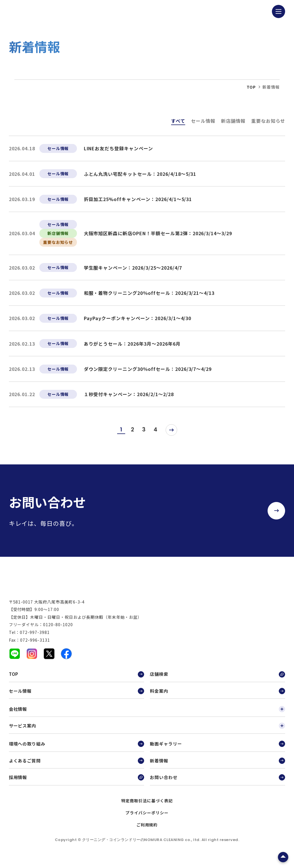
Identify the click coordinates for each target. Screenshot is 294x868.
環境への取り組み (77, 749)
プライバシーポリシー (147, 818)
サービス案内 (147, 731)
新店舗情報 (233, 121)
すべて (178, 121)
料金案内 (217, 696)
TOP (77, 679)
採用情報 (77, 782)
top (251, 87)
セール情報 (203, 121)
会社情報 (147, 714)
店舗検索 (217, 679)
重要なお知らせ (268, 121)
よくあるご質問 (77, 765)
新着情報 (217, 765)
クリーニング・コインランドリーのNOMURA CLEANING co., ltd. (142, 845)
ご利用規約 (147, 830)
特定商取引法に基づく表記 (147, 805)
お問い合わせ (217, 782)
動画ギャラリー (217, 749)
